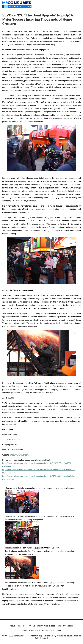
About (12, 626)
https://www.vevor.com (19, 455)
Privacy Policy (48, 630)
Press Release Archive (26, 626)
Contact (59, 630)
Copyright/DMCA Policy (30, 630)
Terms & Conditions (65, 626)
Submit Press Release (46, 626)
